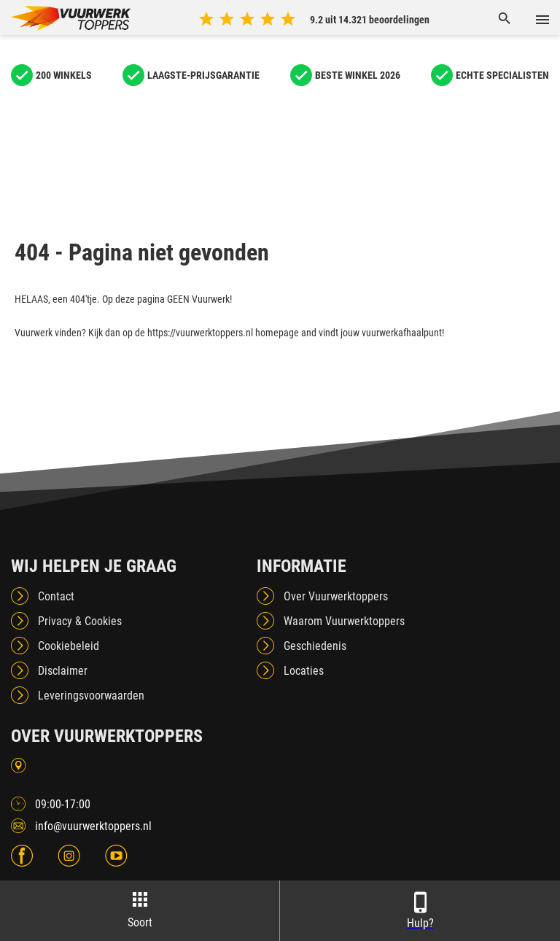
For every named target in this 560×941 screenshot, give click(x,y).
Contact (56, 596)
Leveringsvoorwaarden (91, 696)
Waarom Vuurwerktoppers (344, 621)
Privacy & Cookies (80, 621)
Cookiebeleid (69, 646)
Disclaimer (63, 671)
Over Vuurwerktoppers (336, 596)
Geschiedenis (315, 646)
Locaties (304, 671)
